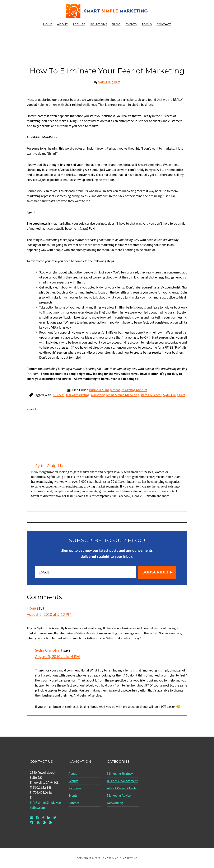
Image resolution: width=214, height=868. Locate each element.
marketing (98, 395)
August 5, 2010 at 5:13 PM (49, 614)
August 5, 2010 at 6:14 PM (57, 656)
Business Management (105, 390)
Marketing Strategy (120, 774)
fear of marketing (78, 395)
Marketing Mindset (134, 390)
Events (73, 796)
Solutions (75, 788)
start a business (151, 395)
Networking (115, 803)
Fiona (31, 608)
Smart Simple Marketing (107, 11)
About (73, 774)
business (59, 395)
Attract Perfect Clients (122, 788)
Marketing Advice (119, 796)
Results (73, 781)
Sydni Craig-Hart (174, 395)
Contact (74, 803)
